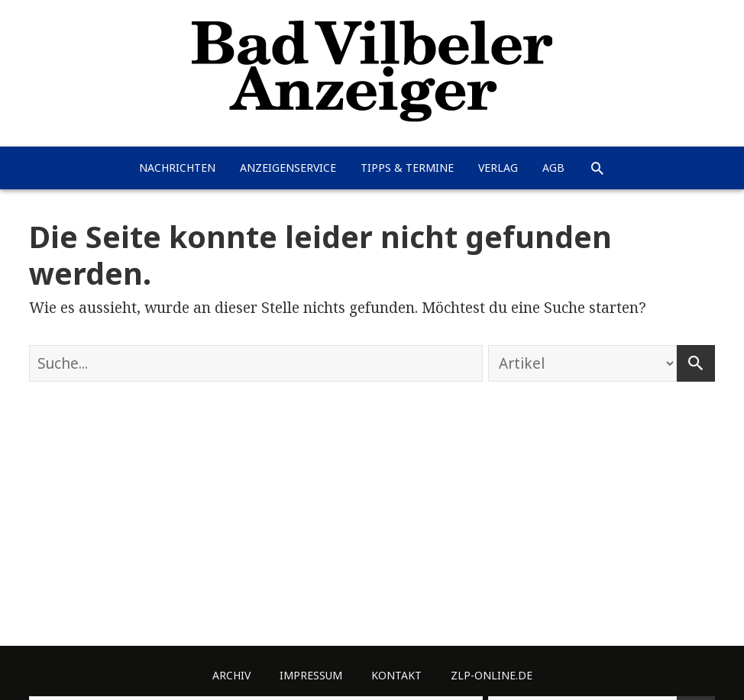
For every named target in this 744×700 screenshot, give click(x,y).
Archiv (231, 675)
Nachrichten (177, 168)
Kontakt (396, 675)
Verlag (498, 168)
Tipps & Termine (407, 168)
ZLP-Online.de (492, 675)
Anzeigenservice (288, 168)
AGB (553, 168)
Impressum (311, 675)
